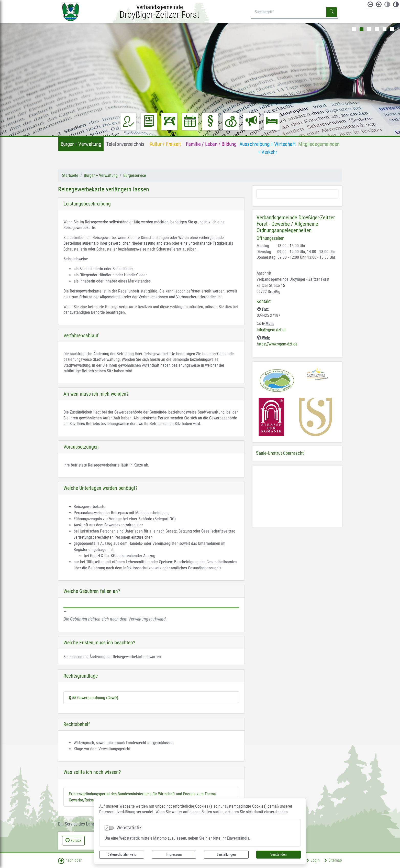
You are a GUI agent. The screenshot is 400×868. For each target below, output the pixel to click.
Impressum (174, 854)
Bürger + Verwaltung (101, 175)
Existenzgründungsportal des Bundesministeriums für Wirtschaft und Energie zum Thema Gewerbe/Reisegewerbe (142, 797)
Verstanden (279, 854)
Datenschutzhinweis (122, 854)
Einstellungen (226, 854)
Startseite (70, 175)
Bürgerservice (135, 175)
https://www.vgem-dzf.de (277, 344)
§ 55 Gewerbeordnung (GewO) (93, 698)
